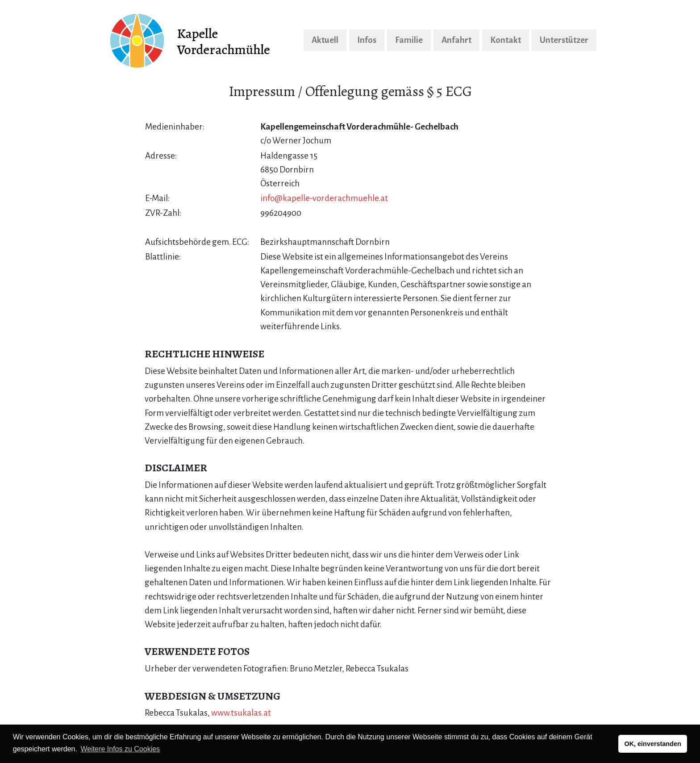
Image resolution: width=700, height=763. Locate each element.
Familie (409, 40)
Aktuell (325, 40)
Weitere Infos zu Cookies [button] (121, 749)
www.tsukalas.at (241, 713)
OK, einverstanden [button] (653, 744)
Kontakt (506, 40)
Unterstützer (564, 40)
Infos (367, 40)
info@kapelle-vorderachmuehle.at (324, 198)
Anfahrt (456, 40)
